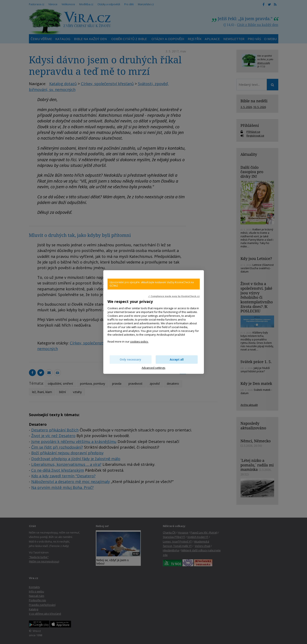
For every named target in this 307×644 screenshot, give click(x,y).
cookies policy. (139, 341)
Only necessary (130, 360)
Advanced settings (153, 368)
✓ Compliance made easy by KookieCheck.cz (174, 296)
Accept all (177, 360)
